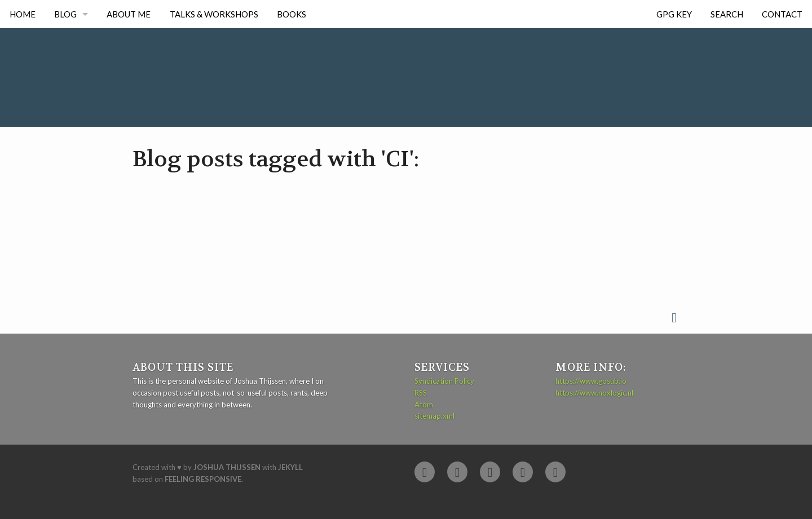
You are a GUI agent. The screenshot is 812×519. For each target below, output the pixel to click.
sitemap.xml (434, 416)
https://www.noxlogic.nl (594, 393)
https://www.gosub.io (591, 381)
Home (23, 14)
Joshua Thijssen (227, 467)
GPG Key (674, 14)
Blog (65, 14)
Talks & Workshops (214, 14)
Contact (782, 14)
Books (292, 14)
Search (727, 14)
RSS (421, 393)
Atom (424, 405)
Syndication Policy (444, 381)
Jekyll (290, 467)
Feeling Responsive (203, 479)
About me (129, 14)
